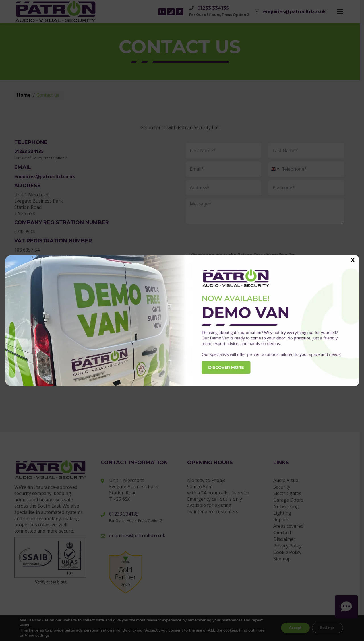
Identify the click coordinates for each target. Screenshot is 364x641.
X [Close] (353, 260)
